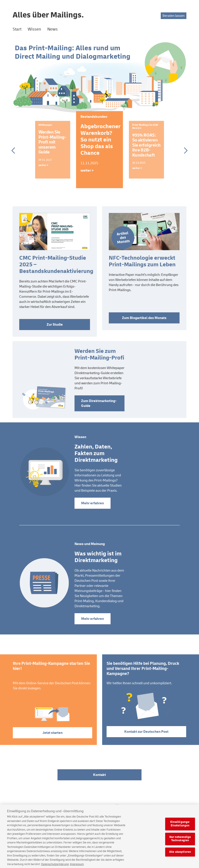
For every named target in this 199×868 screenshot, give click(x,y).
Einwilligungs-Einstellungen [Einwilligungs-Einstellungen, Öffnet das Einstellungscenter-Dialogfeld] (180, 827)
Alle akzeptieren (180, 854)
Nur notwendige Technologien (180, 841)
